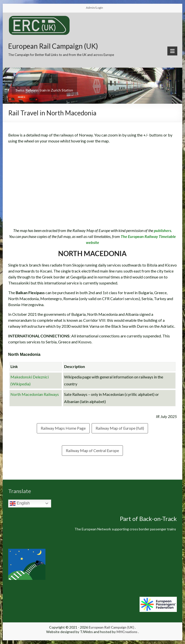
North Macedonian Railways (35, 394)
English (20, 504)
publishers (163, 230)
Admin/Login (94, 8)
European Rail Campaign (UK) (53, 46)
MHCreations (127, 632)
